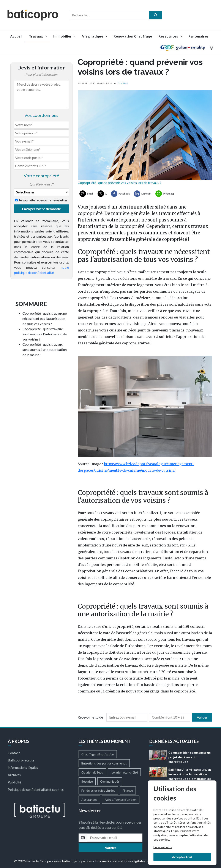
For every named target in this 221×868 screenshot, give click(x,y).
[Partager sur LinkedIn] (143, 194)
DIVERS (123, 84)
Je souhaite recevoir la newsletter (43, 200)
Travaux (38, 36)
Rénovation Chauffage (133, 36)
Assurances (89, 800)
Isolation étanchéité (124, 772)
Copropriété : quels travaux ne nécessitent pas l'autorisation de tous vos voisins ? (45, 318)
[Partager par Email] (86, 194)
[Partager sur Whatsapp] (165, 194)
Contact (14, 753)
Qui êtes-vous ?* (41, 184)
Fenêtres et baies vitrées (98, 790)
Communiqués (110, 781)
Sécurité (87, 781)
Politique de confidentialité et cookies (36, 789)
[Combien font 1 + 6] (41, 166)
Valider (202, 717)
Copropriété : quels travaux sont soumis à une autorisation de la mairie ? (45, 349)
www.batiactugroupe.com (73, 861)
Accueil (16, 36)
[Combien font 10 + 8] (170, 717)
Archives (14, 775)
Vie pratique (95, 36)
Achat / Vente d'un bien (121, 800)
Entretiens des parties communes (104, 763)
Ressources (170, 36)
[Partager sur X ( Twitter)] (102, 194)
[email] (115, 838)
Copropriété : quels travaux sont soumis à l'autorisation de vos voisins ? (45, 334)
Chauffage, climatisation (98, 754)
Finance (128, 790)
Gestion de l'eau (92, 772)
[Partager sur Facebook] (120, 194)
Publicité (14, 782)
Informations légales (23, 767)
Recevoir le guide (90, 717)
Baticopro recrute (21, 760)
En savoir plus (163, 847)
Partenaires (199, 36)
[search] (156, 15)
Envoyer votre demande (41, 209)
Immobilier (64, 36)
